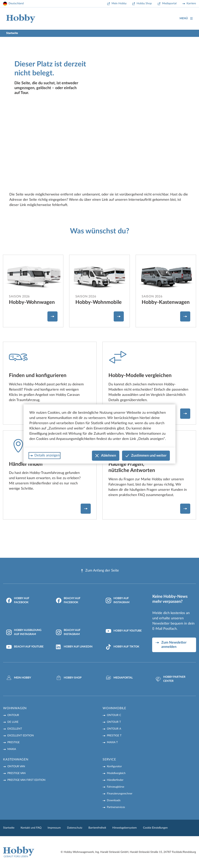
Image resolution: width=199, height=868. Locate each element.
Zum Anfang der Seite (100, 571)
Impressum (54, 828)
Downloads (114, 800)
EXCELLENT (15, 729)
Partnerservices (116, 807)
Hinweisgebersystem (125, 828)
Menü (186, 19)
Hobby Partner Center (170, 679)
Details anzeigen (47, 455)
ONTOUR (13, 715)
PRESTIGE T (114, 736)
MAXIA (12, 749)
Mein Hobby (119, 3)
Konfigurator (114, 766)
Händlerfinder (115, 780)
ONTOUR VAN (16, 766)
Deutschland (16, 3)
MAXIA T (112, 742)
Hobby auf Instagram (118, 600)
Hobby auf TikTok (123, 647)
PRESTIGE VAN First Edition (26, 780)
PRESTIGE (14, 742)
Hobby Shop (144, 3)
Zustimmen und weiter (146, 456)
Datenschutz (75, 828)
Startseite (9, 828)
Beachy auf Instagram (68, 632)
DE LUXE (13, 722)
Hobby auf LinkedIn (74, 647)
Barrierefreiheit (97, 828)
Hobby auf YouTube (124, 631)
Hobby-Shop (69, 678)
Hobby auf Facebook (18, 600)
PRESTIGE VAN (17, 773)
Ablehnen (106, 456)
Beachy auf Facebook (68, 600)
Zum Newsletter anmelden (174, 645)
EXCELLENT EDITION (21, 736)
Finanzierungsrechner (120, 794)
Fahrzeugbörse (116, 787)
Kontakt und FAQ (31, 828)
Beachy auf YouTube (25, 647)
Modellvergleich (116, 773)
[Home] (21, 19)
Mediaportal (169, 3)
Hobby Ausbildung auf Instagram (24, 632)
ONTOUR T (114, 722)
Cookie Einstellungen (155, 828)
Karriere (191, 3)
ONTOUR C (114, 715)
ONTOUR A (114, 729)
